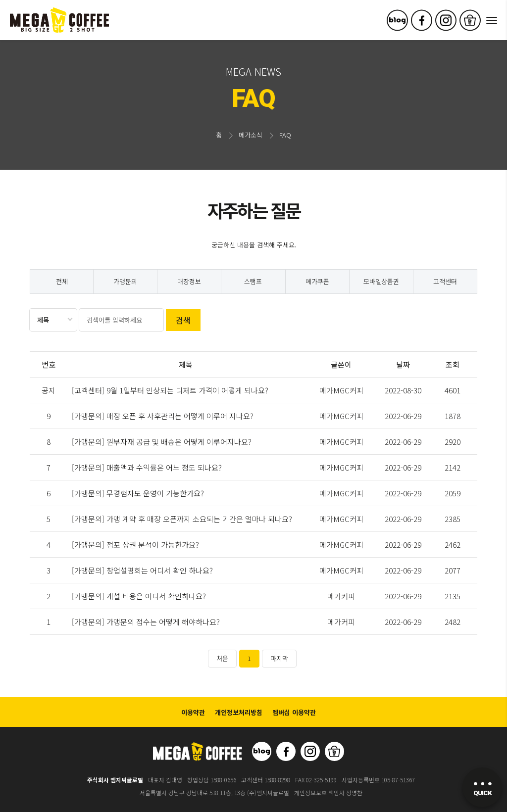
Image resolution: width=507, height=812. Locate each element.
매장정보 (189, 281)
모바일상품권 (381, 281)
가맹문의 (125, 281)
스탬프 (253, 281)
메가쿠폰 (317, 281)
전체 (62, 281)
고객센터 (445, 281)
